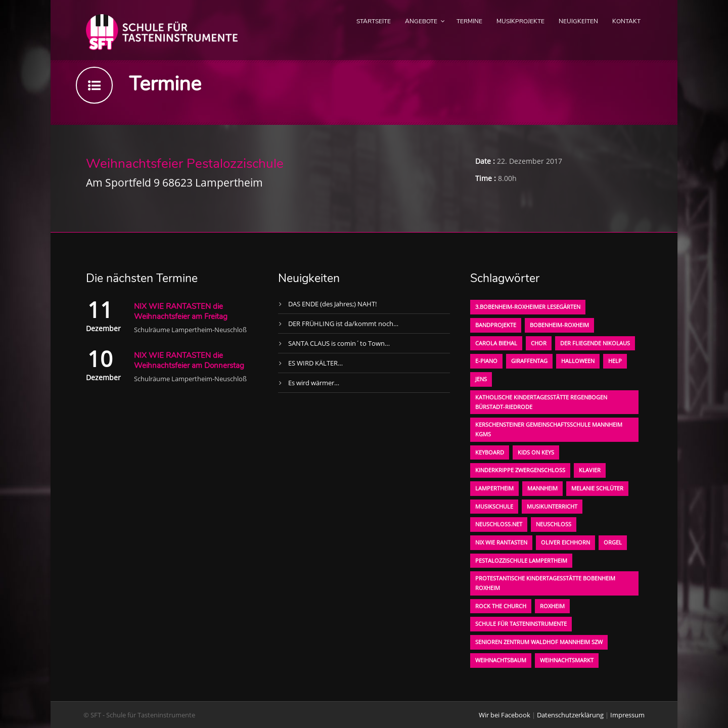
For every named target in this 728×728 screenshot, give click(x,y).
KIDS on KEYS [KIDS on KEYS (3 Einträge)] (536, 452)
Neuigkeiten (578, 21)
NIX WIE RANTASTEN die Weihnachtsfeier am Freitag (181, 311)
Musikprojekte (520, 21)
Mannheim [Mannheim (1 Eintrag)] (542, 488)
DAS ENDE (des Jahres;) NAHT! (332, 304)
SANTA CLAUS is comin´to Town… (339, 343)
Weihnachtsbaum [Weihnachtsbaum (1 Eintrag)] (501, 660)
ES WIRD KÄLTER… (315, 363)
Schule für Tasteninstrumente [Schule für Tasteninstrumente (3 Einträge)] (521, 624)
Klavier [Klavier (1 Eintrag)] (590, 470)
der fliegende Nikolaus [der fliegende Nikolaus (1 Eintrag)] (595, 343)
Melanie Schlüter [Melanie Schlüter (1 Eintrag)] (597, 488)
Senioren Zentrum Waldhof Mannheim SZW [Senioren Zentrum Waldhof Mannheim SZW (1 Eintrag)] (539, 642)
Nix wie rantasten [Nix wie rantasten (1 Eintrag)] (501, 542)
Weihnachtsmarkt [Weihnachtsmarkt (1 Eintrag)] (567, 660)
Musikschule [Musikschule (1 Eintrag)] (494, 506)
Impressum (627, 715)
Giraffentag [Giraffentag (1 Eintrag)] (529, 361)
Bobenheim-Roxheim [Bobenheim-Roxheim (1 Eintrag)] (559, 325)
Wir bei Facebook (505, 715)
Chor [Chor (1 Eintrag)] (539, 343)
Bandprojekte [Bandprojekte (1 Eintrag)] (496, 325)
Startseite (374, 21)
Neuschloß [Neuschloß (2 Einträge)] (554, 524)
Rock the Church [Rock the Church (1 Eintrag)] (501, 606)
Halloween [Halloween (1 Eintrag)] (578, 361)
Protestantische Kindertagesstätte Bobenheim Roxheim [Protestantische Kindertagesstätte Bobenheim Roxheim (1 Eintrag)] (545, 583)
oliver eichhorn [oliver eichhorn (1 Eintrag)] (565, 542)
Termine (469, 21)
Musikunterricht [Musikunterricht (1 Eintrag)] (552, 506)
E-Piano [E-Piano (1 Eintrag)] (486, 361)
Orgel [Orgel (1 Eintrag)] (613, 542)
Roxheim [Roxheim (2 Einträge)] (552, 606)
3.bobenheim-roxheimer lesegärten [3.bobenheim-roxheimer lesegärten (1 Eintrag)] (528, 307)
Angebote (421, 21)
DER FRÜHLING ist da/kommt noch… (343, 324)
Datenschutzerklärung (570, 715)
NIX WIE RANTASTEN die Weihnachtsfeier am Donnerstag (189, 360)
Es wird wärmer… (314, 383)
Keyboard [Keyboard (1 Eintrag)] (490, 452)
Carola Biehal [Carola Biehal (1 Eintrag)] (496, 343)
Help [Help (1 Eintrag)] (615, 361)
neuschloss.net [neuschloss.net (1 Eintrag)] (499, 524)
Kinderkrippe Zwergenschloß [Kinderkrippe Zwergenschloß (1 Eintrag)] (520, 470)
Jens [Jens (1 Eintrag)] (481, 379)
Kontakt (626, 21)
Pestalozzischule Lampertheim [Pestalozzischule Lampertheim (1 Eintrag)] (521, 560)
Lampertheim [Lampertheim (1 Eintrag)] (494, 488)
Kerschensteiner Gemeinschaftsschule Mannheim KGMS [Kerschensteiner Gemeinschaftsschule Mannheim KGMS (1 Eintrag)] (549, 429)
